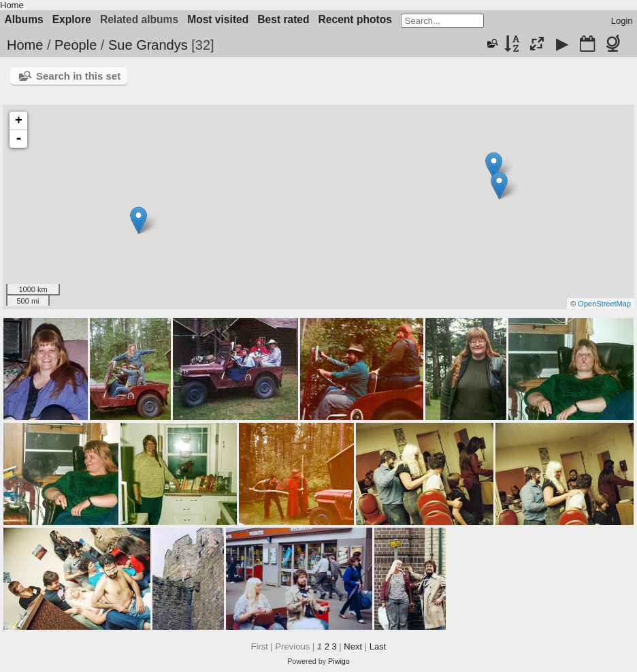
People (76, 45)
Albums (24, 19)
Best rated (283, 19)
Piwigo (339, 661)
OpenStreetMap (604, 304)
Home (12, 5)
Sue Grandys (148, 45)
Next (353, 646)
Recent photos (355, 19)
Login (622, 21)
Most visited (218, 19)
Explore (72, 19)
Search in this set (78, 76)
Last (378, 646)
